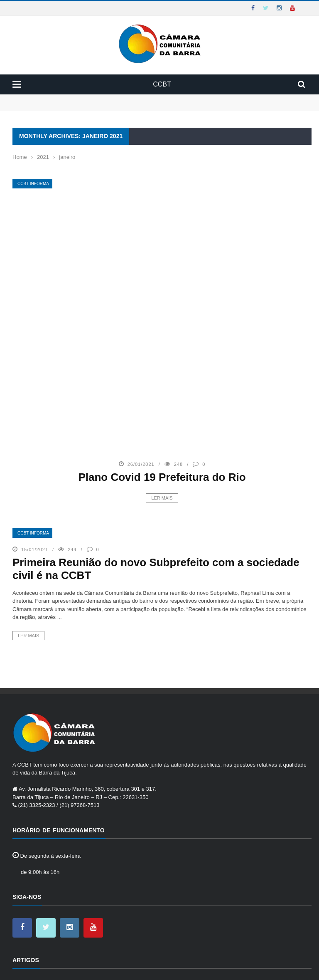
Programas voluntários (54, 923)
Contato (85, 967)
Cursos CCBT (44, 900)
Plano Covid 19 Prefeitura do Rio (162, 346)
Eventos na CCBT (49, 912)
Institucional (50, 967)
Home (20, 967)
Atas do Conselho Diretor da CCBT (69, 866)
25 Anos (37, 854)
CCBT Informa (33, 184)
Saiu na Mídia (44, 934)
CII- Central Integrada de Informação (71, 889)
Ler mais (162, 367)
